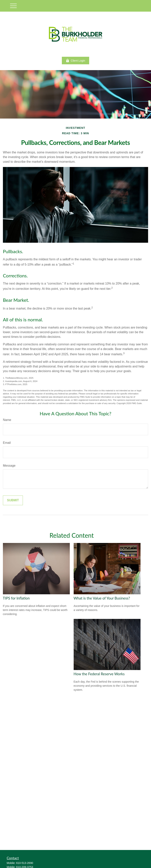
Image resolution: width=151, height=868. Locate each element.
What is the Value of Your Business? (102, 598)
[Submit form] (13, 500)
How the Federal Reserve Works (99, 674)
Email (7, 443)
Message (9, 466)
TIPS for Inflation (16, 598)
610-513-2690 (25, 863)
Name (7, 420)
